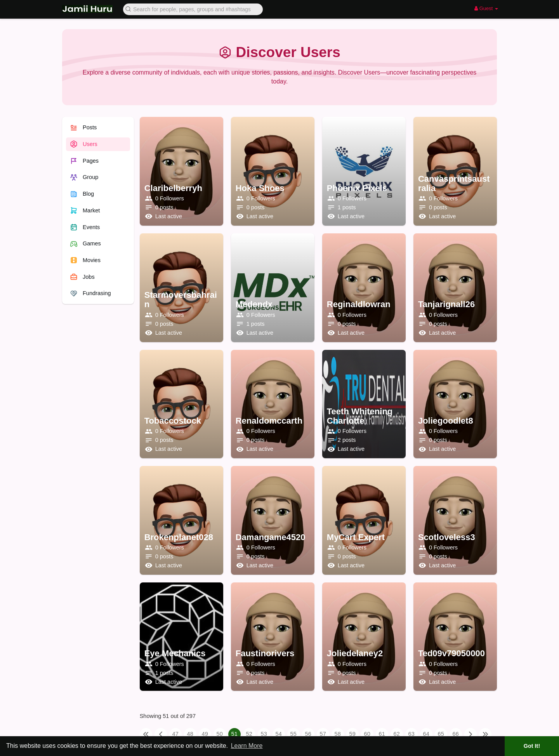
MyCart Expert (356, 537)
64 (426, 734)
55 (293, 734)
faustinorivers (265, 653)
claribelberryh (173, 188)
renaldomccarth (269, 421)
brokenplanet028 (179, 537)
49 (205, 734)
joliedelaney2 (355, 653)
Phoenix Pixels (357, 188)
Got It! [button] (532, 746)
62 (397, 734)
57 (323, 734)
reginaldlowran (359, 304)
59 (352, 734)
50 (220, 734)
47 (175, 734)
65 (441, 734)
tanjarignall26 (446, 304)
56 (308, 734)
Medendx (254, 304)
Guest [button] (486, 8)
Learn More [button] (247, 746)
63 (411, 734)
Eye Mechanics (175, 653)
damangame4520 (271, 537)
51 (234, 734)
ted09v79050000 (451, 653)
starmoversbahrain (181, 300)
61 (382, 734)
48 (190, 734)
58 (338, 734)
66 (456, 734)
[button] (193, 9)
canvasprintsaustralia (454, 183)
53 (264, 734)
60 (367, 734)
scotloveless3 (447, 537)
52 (249, 734)
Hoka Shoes (260, 188)
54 (279, 734)
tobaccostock (173, 421)
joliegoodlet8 (446, 421)
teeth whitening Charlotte (360, 416)
